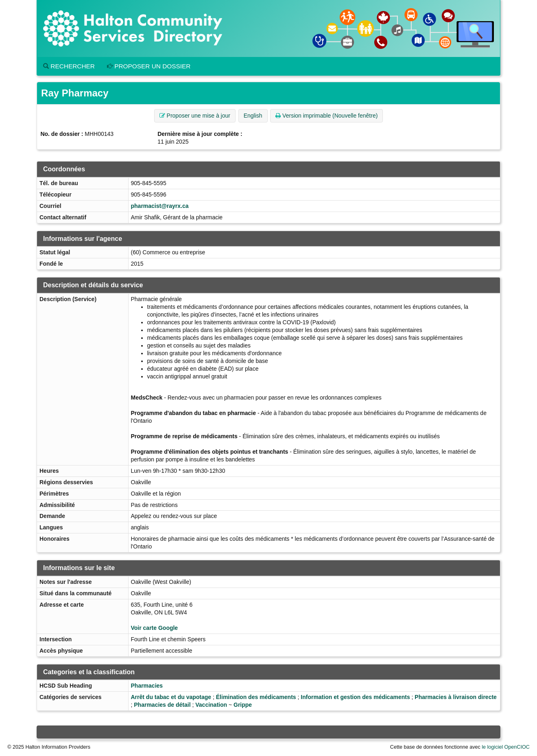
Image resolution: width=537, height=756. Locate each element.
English (253, 116)
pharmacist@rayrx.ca (160, 206)
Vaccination (211, 705)
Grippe (243, 705)
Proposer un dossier (149, 66)
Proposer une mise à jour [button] (195, 116)
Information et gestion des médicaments (355, 697)
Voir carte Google (155, 628)
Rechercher (69, 66)
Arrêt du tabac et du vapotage (171, 697)
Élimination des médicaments (256, 697)
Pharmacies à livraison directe (456, 697)
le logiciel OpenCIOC (506, 747)
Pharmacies (147, 686)
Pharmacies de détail (162, 705)
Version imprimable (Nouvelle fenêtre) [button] (326, 116)
